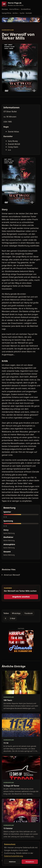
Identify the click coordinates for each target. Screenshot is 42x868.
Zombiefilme (26, 9)
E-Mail (13, 618)
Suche (22, 13)
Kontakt (29, 13)
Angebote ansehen (21, 597)
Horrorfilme (14, 9)
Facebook (29, 613)
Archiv (15, 13)
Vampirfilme (6, 13)
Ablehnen (12, 862)
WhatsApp (16, 613)
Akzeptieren (30, 862)
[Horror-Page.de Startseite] (14, 4)
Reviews (5, 9)
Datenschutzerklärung (13, 856)
